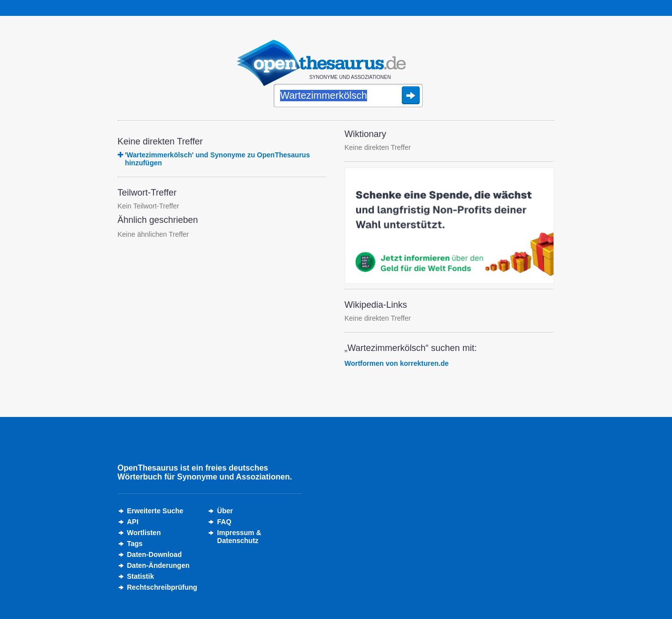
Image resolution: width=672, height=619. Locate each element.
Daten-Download (154, 554)
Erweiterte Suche (155, 511)
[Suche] (348, 96)
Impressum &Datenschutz (239, 537)
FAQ (224, 522)
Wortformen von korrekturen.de (397, 363)
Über (225, 511)
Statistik (141, 576)
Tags (135, 544)
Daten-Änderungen (158, 565)
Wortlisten (144, 533)
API (133, 522)
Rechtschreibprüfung (162, 587)
